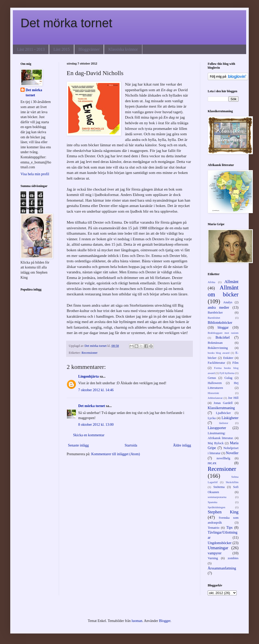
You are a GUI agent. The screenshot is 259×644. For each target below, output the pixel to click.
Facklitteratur (216, 363)
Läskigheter (230, 418)
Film (235, 363)
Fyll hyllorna (227, 373)
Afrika (211, 282)
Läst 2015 (62, 49)
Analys (228, 302)
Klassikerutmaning (221, 408)
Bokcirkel (222, 337)
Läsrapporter (217, 428)
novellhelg (223, 458)
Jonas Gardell (223, 403)
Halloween (215, 383)
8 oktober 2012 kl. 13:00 (96, 425)
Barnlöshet (214, 318)
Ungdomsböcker (220, 543)
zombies (233, 558)
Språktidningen (216, 507)
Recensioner (89, 353)
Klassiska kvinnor (123, 49)
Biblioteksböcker (220, 323)
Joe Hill (233, 398)
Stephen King (223, 512)
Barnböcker (215, 313)
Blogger (165, 621)
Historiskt (213, 393)
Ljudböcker (223, 413)
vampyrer (215, 553)
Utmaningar (218, 548)
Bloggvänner (89, 49)
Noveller (232, 453)
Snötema (219, 487)
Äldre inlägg (182, 445)
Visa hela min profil (35, 174)
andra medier (218, 308)
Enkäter (228, 358)
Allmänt (231, 282)
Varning (213, 558)
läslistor (223, 423)
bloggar (223, 328)
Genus (212, 378)
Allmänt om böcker (223, 291)
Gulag (228, 378)
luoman (137, 621)
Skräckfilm (232, 482)
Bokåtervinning (218, 348)
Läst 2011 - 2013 (31, 49)
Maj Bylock (216, 443)
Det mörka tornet (66, 23)
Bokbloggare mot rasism (223, 333)
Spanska (212, 502)
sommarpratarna (217, 497)
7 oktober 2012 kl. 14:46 (96, 390)
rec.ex (212, 463)
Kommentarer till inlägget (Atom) (116, 454)
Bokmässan (215, 343)
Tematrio (213, 528)
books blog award (219, 353)
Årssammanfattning (222, 568)
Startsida (131, 445)
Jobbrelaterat (215, 398)
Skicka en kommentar (89, 435)
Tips (230, 528)
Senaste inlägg (78, 445)
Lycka (212, 418)
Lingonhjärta (88, 376)
